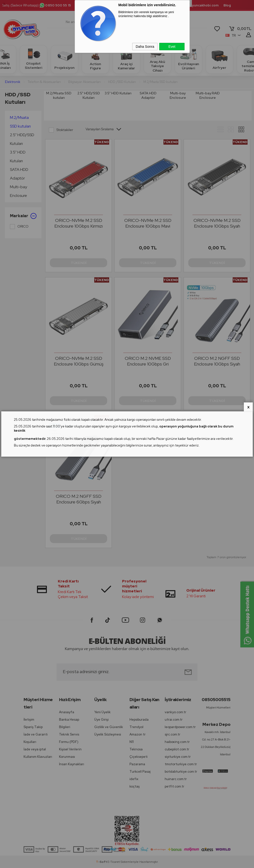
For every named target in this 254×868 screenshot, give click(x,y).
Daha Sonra (145, 47)
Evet (172, 47)
